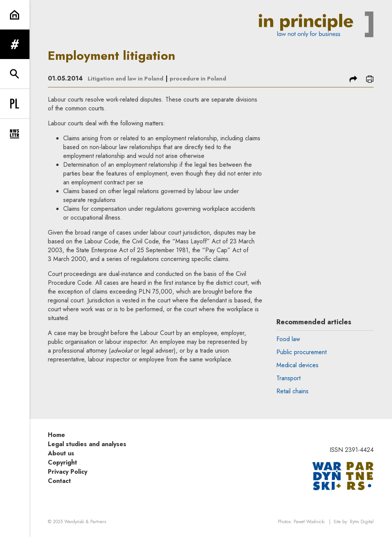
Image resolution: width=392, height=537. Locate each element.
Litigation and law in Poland (128, 78)
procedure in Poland (204, 78)
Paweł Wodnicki (309, 522)
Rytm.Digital (362, 522)
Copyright (62, 462)
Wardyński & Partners (85, 522)
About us (61, 453)
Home (56, 435)
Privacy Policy (68, 472)
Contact (59, 481)
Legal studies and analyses (87, 444)
